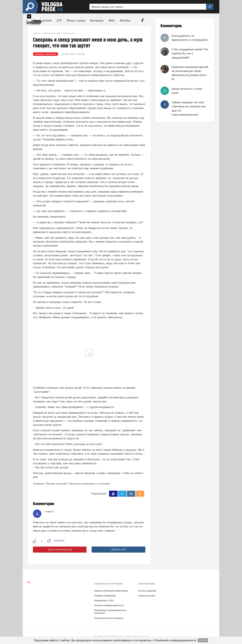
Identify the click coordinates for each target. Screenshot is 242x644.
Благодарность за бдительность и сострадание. (190, 38)
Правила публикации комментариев (111, 591)
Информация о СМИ (104, 601)
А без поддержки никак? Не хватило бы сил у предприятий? (190, 53)
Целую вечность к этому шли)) (187, 91)
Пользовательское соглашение (109, 618)
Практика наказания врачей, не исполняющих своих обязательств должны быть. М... (190, 73)
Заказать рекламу (147, 596)
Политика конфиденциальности (109, 605)
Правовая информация (105, 596)
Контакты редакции (147, 591)
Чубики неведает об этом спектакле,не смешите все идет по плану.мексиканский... (189, 108)
